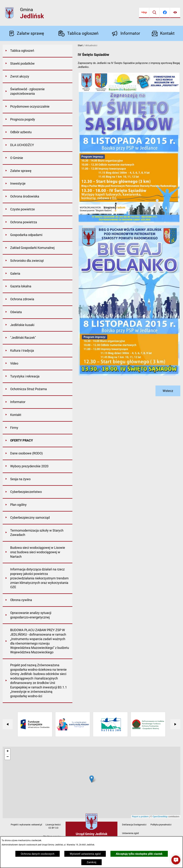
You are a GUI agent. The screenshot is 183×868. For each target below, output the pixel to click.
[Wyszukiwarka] (154, 13)
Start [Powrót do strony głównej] (80, 45)
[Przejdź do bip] (144, 13)
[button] (176, 860)
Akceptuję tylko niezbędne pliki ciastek (139, 854)
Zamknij (91, 862)
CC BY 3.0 (53, 828)
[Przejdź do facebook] (165, 13)
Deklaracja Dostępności (134, 825)
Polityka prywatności (161, 825)
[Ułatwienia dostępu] (175, 13)
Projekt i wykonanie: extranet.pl (26, 825)
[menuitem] (38, 51)
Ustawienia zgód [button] (130, 833)
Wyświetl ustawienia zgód (85, 854)
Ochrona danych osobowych (38, 854)
